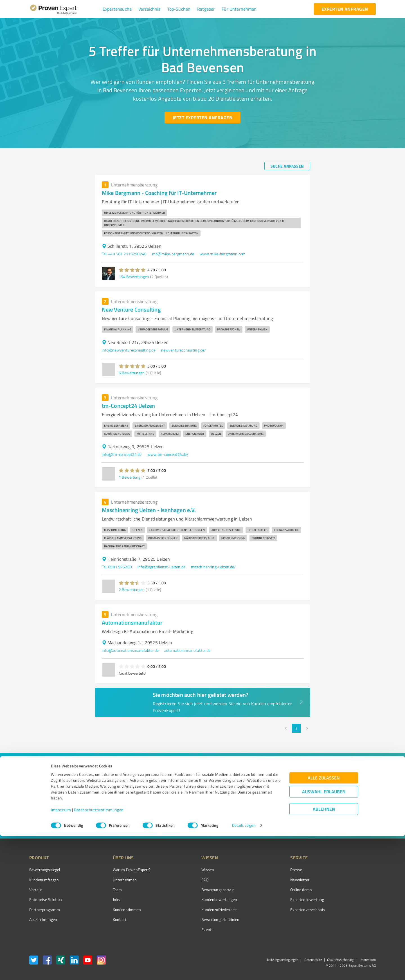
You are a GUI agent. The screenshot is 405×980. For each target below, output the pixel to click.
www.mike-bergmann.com (223, 254)
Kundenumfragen (44, 880)
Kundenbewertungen (198, 899)
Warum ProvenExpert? (121, 870)
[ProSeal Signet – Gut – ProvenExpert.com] (355, 880)
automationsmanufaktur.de (187, 650)
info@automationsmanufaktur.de (130, 650)
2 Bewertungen (132, 590)
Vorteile (36, 890)
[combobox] (112, 785)
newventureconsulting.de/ (184, 350)
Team (107, 890)
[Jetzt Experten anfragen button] (202, 118)
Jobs (106, 899)
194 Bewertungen (134, 277)
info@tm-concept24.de (122, 454)
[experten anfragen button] (345, 9)
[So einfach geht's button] (244, 821)
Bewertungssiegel (45, 870)
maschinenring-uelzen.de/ (213, 567)
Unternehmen (114, 880)
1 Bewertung (130, 477)
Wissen (187, 870)
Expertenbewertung (276, 899)
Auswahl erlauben (324, 936)
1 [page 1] (296, 728)
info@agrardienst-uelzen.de (161, 567)
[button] (117, 9)
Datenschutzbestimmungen (99, 954)
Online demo (269, 890)
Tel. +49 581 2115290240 (124, 254)
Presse (265, 870)
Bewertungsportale (197, 890)
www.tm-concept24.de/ (168, 454)
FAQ (184, 880)
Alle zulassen (324, 922)
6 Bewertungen (132, 373)
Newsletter (268, 880)
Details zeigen (244, 969)
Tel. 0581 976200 (117, 567)
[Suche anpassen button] (287, 166)
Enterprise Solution (46, 899)
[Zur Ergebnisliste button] (64, 821)
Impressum (61, 954)
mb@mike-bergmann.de (173, 254)
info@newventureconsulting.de (129, 350)
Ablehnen (324, 953)
